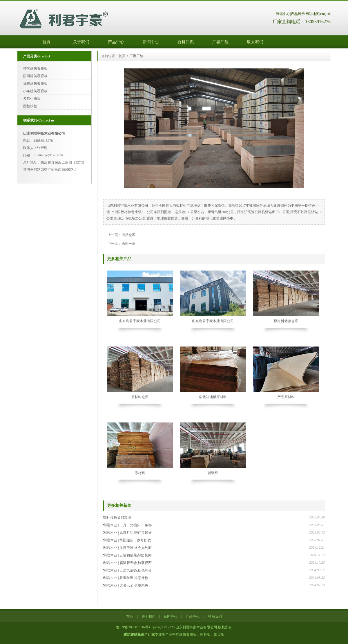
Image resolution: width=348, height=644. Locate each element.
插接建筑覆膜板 (35, 84)
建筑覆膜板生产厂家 (139, 634)
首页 (46, 42)
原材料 (140, 473)
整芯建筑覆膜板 (35, 68)
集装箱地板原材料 (213, 397)
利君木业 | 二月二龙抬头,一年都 (127, 525)
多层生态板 (32, 99)
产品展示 (298, 14)
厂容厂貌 (220, 42)
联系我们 (255, 42)
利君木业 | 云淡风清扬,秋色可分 (127, 570)
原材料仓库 (140, 397)
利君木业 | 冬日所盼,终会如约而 (127, 548)
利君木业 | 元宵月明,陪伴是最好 (127, 533)
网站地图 (312, 14)
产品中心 (116, 42)
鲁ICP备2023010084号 (133, 627)
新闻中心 (151, 42)
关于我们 (81, 42)
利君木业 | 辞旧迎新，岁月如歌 (127, 540)
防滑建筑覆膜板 (35, 76)
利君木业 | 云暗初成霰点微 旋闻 (127, 555)
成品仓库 (128, 235)
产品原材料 (286, 397)
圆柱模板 (30, 106)
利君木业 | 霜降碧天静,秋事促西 (127, 563)
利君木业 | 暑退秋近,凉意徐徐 (126, 578)
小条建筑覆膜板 (35, 91)
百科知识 (186, 42)
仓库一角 (128, 244)
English (325, 14)
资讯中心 (283, 14)
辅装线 (213, 473)
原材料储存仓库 (286, 321)
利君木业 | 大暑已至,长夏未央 (126, 585)
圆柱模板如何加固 (117, 518)
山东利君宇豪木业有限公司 (140, 321)
